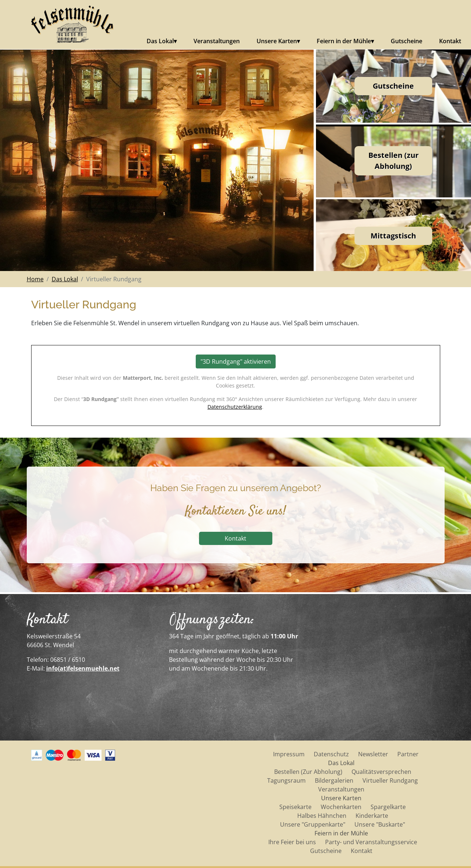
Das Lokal (160, 41)
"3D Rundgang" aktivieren (236, 361)
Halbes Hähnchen (322, 816)
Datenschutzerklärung (235, 407)
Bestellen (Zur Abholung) (308, 772)
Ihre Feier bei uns (292, 842)
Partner (408, 754)
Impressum (289, 754)
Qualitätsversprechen (381, 772)
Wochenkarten (341, 807)
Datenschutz (331, 754)
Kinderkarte (372, 816)
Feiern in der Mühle (344, 41)
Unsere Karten (277, 41)
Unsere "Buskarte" (380, 824)
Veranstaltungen (217, 41)
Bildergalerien (334, 780)
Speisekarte (295, 807)
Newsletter (373, 754)
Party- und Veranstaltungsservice (371, 842)
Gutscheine (406, 41)
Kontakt (450, 41)
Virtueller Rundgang (390, 780)
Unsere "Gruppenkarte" (313, 824)
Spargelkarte (388, 807)
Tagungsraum (286, 780)
